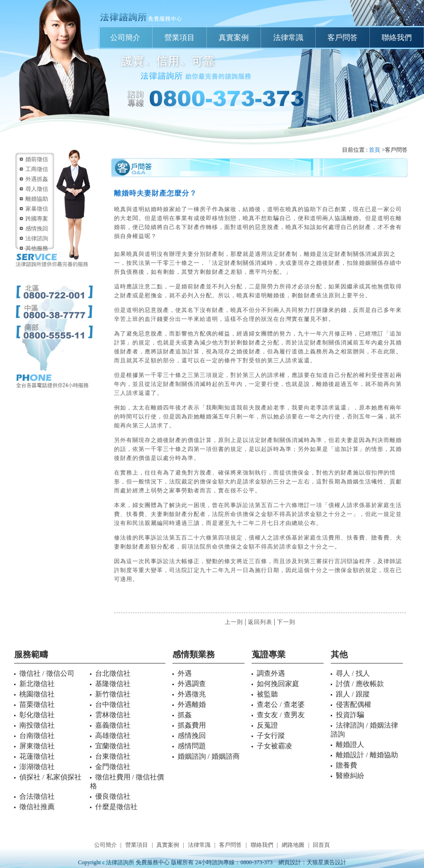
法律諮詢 (37, 238)
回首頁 (321, 845)
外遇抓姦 (37, 179)
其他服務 (37, 248)
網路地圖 (293, 845)
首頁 (375, 150)
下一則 (286, 622)
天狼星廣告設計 (326, 862)
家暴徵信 (37, 209)
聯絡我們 (397, 37)
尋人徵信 (37, 189)
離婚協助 (37, 199)
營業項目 (179, 37)
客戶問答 (342, 37)
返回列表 (260, 622)
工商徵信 (37, 169)
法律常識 (288, 37)
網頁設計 (290, 862)
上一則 (234, 622)
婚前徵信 (37, 159)
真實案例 (234, 37)
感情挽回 (37, 229)
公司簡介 (125, 37)
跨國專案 (37, 219)
